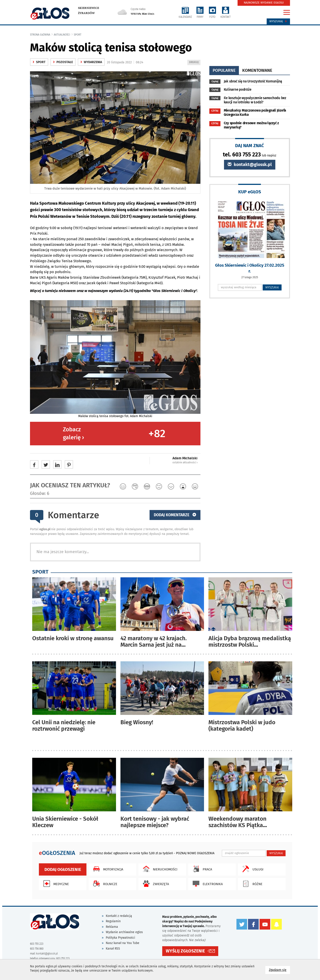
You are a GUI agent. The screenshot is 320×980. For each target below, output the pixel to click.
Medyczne (55, 884)
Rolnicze (104, 884)
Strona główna (40, 35)
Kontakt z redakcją (119, 916)
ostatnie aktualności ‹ (185, 462)
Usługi (252, 869)
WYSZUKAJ (272, 287)
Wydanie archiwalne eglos (124, 932)
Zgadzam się (279, 970)
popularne (224, 70)
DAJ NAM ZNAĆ (250, 145)
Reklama (112, 927)
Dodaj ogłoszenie (63, 869)
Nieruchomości (159, 869)
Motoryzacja (107, 869)
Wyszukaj (278, 21)
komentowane (257, 70)
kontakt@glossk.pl (250, 165)
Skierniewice (89, 8)
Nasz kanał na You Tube (123, 943)
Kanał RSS (113, 949)
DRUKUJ (195, 63)
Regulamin (113, 921)
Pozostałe (63, 62)
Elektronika (207, 884)
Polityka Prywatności (120, 938)
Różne (251, 884)
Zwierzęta (155, 884)
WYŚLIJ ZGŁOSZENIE (185, 951)
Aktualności (62, 35)
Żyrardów (86, 13)
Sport (78, 35)
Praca (201, 869)
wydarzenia (91, 62)
